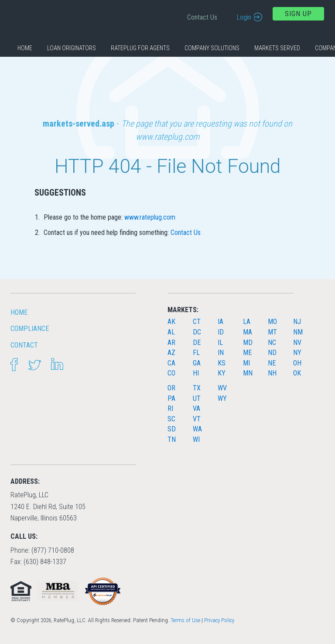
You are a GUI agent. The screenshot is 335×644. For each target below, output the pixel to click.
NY (297, 353)
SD (172, 429)
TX (197, 388)
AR (171, 343)
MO (272, 322)
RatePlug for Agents (140, 48)
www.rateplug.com (150, 217)
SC (171, 419)
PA (171, 398)
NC (272, 343)
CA (171, 363)
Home (25, 48)
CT (197, 322)
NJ (297, 322)
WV (222, 388)
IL (220, 343)
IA (220, 322)
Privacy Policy (219, 620)
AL (171, 332)
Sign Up (298, 14)
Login (244, 17)
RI (170, 408)
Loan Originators (72, 48)
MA (248, 332)
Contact (24, 345)
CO (171, 373)
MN (248, 373)
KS (222, 363)
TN (172, 439)
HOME (19, 312)
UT (197, 398)
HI (196, 373)
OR (171, 388)
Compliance (30, 329)
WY (222, 398)
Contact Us (202, 17)
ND (272, 353)
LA (247, 322)
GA (197, 363)
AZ (171, 353)
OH (297, 363)
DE (197, 343)
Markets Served (277, 48)
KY (222, 373)
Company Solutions (212, 48)
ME (247, 353)
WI (196, 439)
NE (272, 363)
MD (248, 343)
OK (297, 373)
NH (272, 373)
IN (221, 353)
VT (197, 419)
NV (297, 343)
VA (197, 408)
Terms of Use (185, 620)
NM (298, 332)
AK (171, 322)
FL (196, 353)
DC (197, 332)
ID (221, 332)
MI (246, 363)
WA (197, 429)
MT (272, 332)
